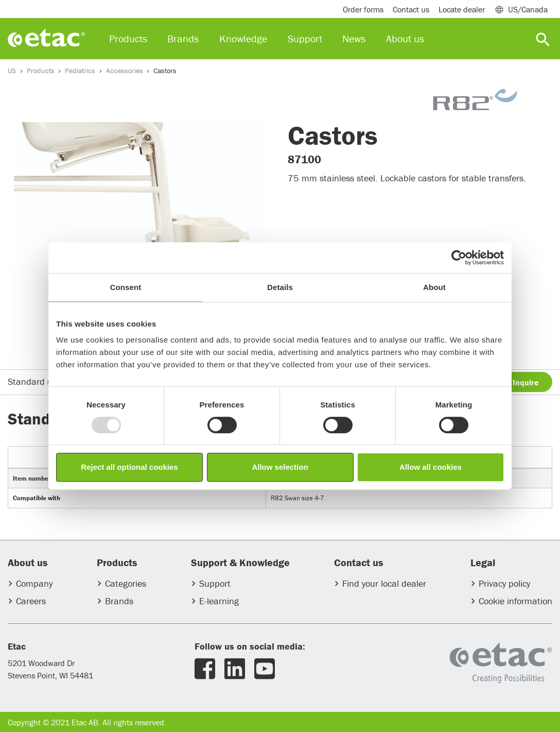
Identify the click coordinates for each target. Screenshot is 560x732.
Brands (119, 601)
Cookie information (515, 601)
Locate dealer (462, 9)
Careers (31, 601)
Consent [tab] (126, 287)
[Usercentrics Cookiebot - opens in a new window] (459, 258)
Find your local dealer (384, 583)
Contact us (411, 9)
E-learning (219, 601)
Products (41, 71)
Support (215, 583)
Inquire (526, 382)
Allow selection (280, 467)
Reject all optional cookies (129, 467)
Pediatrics (80, 71)
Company (34, 583)
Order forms (363, 9)
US (12, 71)
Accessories (125, 71)
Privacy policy (504, 583)
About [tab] (434, 287)
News (354, 38)
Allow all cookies (431, 467)
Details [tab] (280, 287)
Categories (126, 583)
